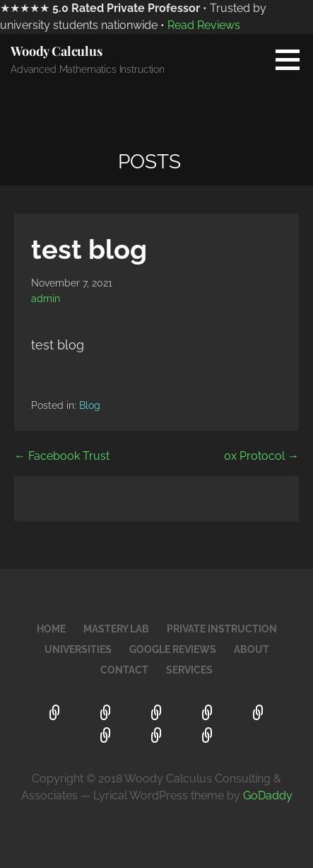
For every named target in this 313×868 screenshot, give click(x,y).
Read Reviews (204, 25)
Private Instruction (222, 629)
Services (189, 670)
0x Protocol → (261, 456)
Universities (78, 649)
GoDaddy (268, 795)
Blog (90, 405)
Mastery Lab (116, 629)
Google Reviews (173, 649)
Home (51, 629)
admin (46, 298)
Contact (124, 670)
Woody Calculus (57, 51)
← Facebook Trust (62, 456)
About (252, 649)
